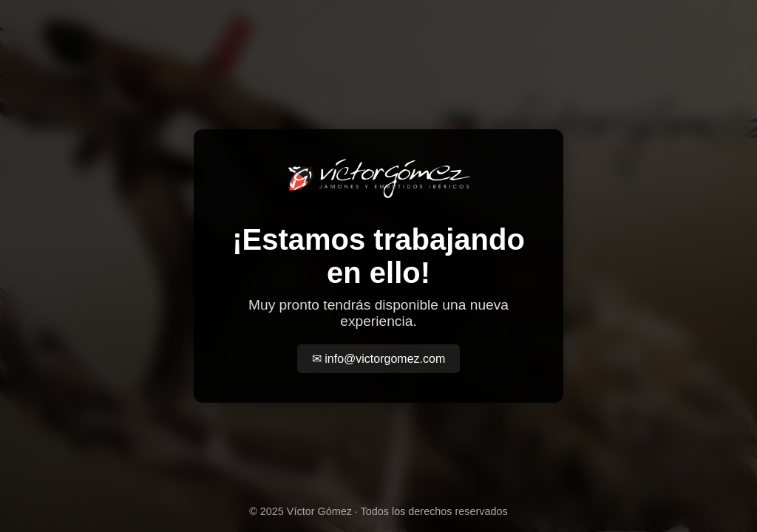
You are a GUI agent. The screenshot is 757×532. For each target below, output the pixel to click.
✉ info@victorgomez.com (378, 359)
